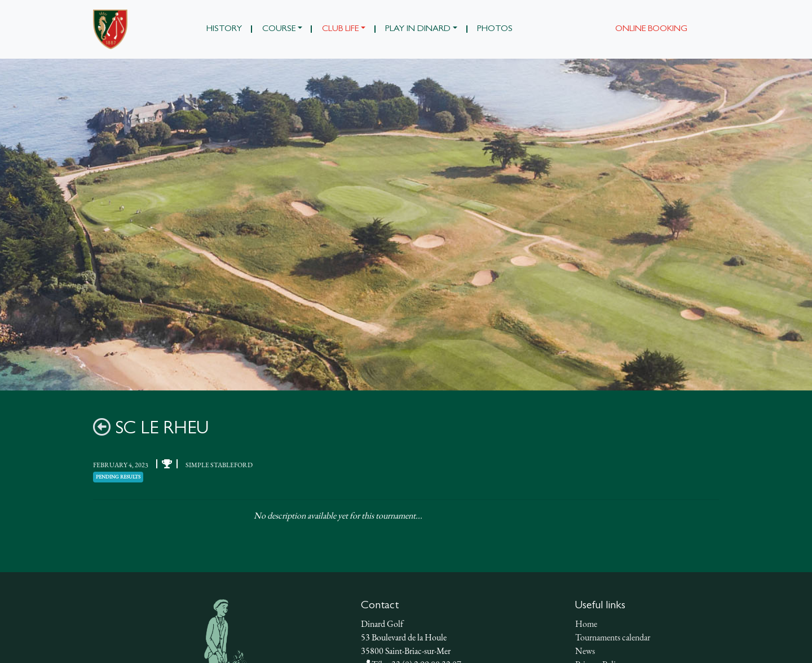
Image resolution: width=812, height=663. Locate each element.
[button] (282, 29)
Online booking (651, 29)
